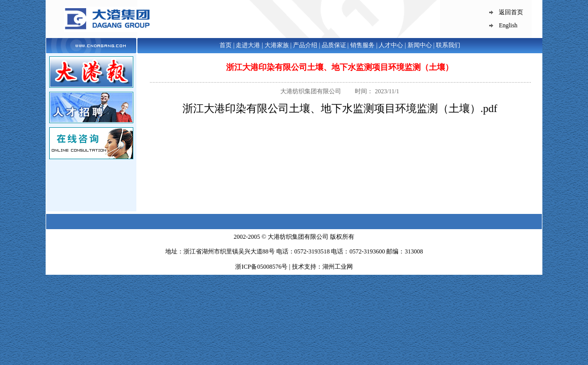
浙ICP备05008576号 (262, 267)
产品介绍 (305, 45)
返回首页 (511, 12)
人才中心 (391, 45)
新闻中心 (420, 45)
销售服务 (362, 45)
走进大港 (248, 45)
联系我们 (448, 45)
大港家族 (277, 45)
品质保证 (334, 45)
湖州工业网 (338, 267)
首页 (226, 45)
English (508, 25)
